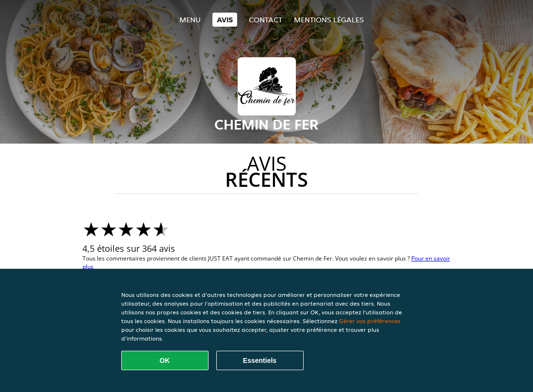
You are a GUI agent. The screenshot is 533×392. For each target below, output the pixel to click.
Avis (225, 20)
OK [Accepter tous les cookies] (165, 360)
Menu (190, 20)
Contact (266, 20)
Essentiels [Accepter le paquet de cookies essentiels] (260, 360)
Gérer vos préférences (370, 321)
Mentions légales (329, 20)
